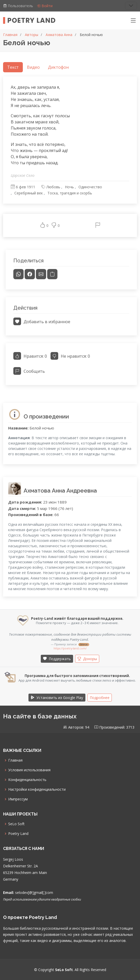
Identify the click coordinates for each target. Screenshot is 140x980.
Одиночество (90, 187)
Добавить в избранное (42, 322)
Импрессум (18, 799)
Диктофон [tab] (58, 67)
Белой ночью (91, 35)
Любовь (53, 187)
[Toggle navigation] (131, 6)
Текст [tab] (13, 67)
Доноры (87, 659)
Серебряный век (29, 193)
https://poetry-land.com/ (70, 648)
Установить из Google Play (57, 698)
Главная (10, 35)
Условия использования (29, 770)
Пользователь (19, 6)
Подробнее (100, 698)
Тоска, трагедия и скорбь (70, 193)
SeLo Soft (16, 824)
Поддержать (57, 659)
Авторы (32, 35)
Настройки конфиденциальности (37, 789)
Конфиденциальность (27, 780)
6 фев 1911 (26, 187)
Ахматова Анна (59, 35)
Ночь (69, 187)
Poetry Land (31, 20)
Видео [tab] (33, 67)
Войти (45, 6)
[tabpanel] (70, 157)
